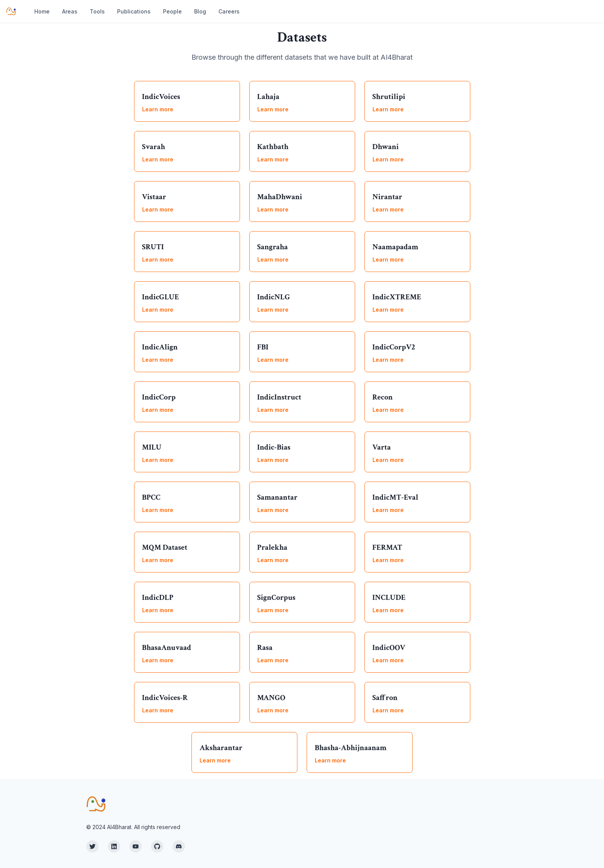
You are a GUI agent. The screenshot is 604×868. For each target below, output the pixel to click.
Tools (97, 11)
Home (42, 11)
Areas (70, 11)
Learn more (158, 109)
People (172, 11)
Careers (229, 11)
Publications (134, 11)
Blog (200, 11)
